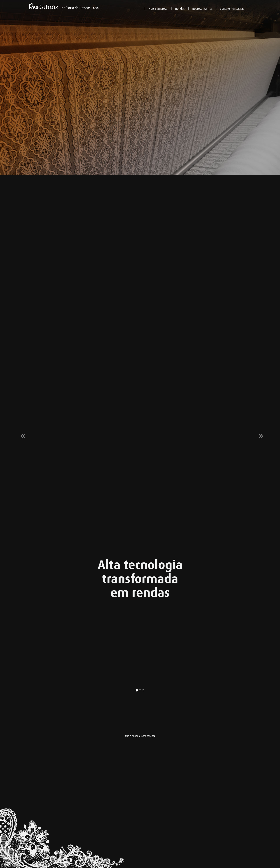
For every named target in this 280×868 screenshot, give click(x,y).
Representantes (202, 9)
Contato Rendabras (232, 9)
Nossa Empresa (158, 9)
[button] (21, 434)
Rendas (180, 9)
